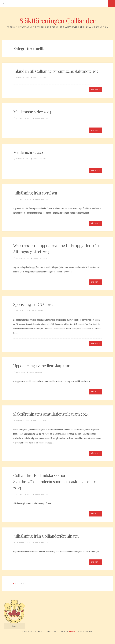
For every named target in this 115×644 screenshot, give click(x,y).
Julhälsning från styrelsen (35, 193)
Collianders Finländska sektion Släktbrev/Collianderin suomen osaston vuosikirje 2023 (56, 481)
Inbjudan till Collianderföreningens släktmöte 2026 (57, 71)
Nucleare (73, 632)
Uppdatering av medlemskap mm (42, 366)
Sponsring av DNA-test (33, 304)
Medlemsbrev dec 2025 (32, 112)
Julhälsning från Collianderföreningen (46, 536)
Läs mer (95, 89)
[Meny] (3, 3)
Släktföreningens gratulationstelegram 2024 (51, 414)
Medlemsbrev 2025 (29, 152)
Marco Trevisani (40, 78)
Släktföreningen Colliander (58, 21)
